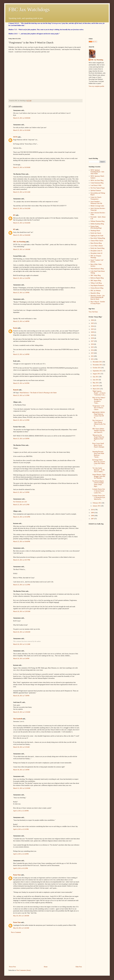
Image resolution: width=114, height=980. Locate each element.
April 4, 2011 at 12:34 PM (21, 854)
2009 (93, 513)
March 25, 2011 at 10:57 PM (22, 560)
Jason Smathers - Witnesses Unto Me (96, 202)
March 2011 (96, 389)
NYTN (15, 137)
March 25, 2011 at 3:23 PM (21, 420)
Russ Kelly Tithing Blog (98, 238)
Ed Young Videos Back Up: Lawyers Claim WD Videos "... (99, 462)
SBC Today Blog (96, 275)
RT (14, 215)
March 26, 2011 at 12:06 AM (22, 632)
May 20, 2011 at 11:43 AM (21, 928)
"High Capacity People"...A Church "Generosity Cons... (99, 393)
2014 (93, 350)
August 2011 (97, 374)
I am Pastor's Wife (96, 185)
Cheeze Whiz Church (97, 241)
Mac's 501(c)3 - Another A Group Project (98, 303)
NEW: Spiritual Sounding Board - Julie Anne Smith (97, 172)
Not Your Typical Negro (98, 188)
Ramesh (16, 390)
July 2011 (96, 377)
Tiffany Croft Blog (96, 283)
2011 (93, 359)
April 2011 (96, 386)
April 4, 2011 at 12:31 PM (21, 829)
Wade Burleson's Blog (97, 269)
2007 (93, 519)
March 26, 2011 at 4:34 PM (21, 659)
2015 (93, 347)
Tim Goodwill (18, 719)
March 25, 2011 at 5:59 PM (21, 492)
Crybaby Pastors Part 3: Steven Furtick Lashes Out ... (99, 491)
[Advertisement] (45, 950)
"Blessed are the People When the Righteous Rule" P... (98, 438)
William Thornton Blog (97, 221)
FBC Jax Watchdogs (29, 9)
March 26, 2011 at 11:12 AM (22, 644)
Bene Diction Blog (96, 243)
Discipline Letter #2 (96, 253)
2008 (93, 516)
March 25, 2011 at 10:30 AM (22, 167)
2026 (93, 320)
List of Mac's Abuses (97, 246)
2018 (93, 338)
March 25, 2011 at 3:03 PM (21, 383)
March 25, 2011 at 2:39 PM (21, 293)
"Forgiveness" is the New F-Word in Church (98, 408)
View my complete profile (96, 86)
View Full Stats (93, 312)
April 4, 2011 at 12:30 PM (21, 811)
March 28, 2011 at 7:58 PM (21, 696)
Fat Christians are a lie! (20, 502)
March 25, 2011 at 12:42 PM (22, 278)
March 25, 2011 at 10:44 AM (22, 223)
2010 (93, 510)
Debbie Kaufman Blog (97, 224)
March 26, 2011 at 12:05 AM (22, 611)
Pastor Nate (17, 875)
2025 (93, 323)
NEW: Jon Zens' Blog (97, 180)
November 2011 (98, 365)
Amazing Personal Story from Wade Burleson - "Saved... (98, 454)
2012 (93, 356)
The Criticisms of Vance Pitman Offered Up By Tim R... (99, 423)
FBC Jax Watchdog (19, 242)
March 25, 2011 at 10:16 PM (22, 517)
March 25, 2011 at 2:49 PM (21, 354)
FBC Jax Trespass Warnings (96, 257)
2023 (93, 329)
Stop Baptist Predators (97, 285)
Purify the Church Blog (97, 248)
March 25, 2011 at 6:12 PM (21, 505)
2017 (93, 341)
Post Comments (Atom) (24, 970)
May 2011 (96, 383)
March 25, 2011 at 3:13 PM (21, 395)
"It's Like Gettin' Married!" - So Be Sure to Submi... (98, 470)
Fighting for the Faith (97, 236)
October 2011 (97, 368)
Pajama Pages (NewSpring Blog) (96, 227)
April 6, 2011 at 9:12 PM (21, 868)
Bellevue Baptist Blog (97, 278)
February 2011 (97, 503)
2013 (93, 353)
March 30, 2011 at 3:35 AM (21, 747)
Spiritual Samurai (96, 190)
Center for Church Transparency (96, 198)
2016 (93, 344)
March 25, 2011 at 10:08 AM (22, 118)
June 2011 (96, 380)
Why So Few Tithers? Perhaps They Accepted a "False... (99, 400)
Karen (15, 328)
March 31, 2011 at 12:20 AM (22, 788)
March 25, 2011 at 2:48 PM (21, 321)
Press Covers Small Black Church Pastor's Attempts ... (98, 446)
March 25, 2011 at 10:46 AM (22, 235)
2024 (93, 326)
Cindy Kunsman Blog (97, 183)
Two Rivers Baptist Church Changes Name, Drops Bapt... (98, 484)
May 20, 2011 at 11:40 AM (21, 916)
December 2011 (98, 362)
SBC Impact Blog (96, 281)
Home (46, 967)
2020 (93, 332)
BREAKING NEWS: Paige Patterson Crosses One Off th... (99, 415)
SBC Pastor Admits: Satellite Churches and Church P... (99, 431)
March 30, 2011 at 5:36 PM (21, 770)
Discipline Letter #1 (96, 251)
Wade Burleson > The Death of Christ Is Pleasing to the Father (38, 393)
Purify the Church (96, 233)
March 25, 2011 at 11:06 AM (22, 249)
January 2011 (97, 506)
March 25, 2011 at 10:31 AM (22, 192)
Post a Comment (16, 932)
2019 (93, 335)
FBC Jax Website (96, 291)
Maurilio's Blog (95, 293)
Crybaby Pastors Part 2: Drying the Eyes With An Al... (99, 497)
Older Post (79, 967)
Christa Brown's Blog (97, 288)
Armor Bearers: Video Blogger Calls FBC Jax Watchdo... (99, 476)
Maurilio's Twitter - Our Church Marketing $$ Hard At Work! (98, 297)
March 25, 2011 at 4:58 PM (21, 439)
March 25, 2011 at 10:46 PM (22, 542)
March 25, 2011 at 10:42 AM (22, 208)
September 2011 (98, 371)
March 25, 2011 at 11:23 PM (22, 585)
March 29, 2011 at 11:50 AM (22, 712)
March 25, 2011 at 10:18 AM (22, 130)
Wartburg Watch (95, 231)
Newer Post (12, 967)
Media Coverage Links (97, 206)
